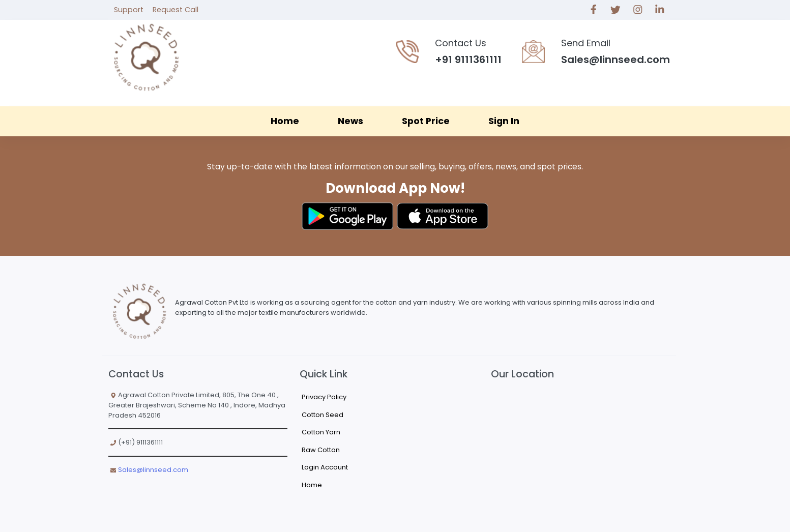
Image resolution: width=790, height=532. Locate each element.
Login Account (325, 467)
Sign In (504, 121)
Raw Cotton (321, 450)
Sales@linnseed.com (153, 470)
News (350, 121)
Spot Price (426, 121)
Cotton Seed (323, 415)
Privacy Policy (324, 397)
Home (285, 121)
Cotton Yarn (321, 432)
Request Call (175, 10)
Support (129, 10)
